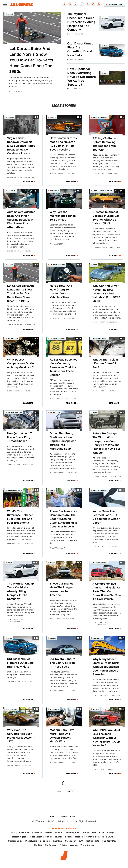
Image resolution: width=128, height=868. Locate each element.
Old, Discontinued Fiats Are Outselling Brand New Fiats (80, 49)
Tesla (106, 18)
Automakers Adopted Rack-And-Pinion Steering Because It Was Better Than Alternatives (21, 220)
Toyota (53, 638)
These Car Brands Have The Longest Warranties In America (62, 589)
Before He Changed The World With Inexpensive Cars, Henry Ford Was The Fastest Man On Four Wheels (106, 443)
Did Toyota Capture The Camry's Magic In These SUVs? (62, 663)
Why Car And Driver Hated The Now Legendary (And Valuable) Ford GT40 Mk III (106, 293)
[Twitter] (82, 4)
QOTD (106, 73)
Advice (53, 490)
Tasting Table (92, 841)
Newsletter (114, 4)
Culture (11, 117)
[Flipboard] (76, 4)
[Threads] (88, 4)
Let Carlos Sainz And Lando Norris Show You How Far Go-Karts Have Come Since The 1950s (31, 60)
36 (80, 339)
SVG (81, 841)
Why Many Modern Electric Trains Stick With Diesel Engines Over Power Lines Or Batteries (106, 667)
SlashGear (70, 841)
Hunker (49, 837)
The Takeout (51, 845)
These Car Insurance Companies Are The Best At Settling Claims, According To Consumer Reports (64, 519)
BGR (13, 833)
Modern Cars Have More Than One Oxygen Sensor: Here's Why (62, 736)
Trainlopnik (98, 638)
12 (123, 709)
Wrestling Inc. (87, 845)
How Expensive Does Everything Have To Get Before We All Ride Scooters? (82, 77)
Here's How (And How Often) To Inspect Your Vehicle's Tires (61, 291)
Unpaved (96, 709)
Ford (95, 265)
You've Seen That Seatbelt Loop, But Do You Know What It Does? (106, 517)
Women (74, 845)
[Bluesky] (70, 4)
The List (38, 845)
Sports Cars (13, 709)
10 (123, 490)
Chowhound (24, 833)
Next (69, 792)
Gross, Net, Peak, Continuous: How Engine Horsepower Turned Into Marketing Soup (63, 441)
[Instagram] (93, 4)
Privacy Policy (69, 816)
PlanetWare (31, 841)
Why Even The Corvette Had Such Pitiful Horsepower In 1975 (21, 736)
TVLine (64, 845)
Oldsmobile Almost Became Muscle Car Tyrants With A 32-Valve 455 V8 (106, 218)
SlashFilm (57, 841)
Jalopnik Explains (100, 117)
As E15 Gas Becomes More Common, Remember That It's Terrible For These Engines (64, 367)
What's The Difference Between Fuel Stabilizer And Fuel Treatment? (20, 517)
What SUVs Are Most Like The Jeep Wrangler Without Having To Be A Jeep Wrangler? (106, 738)
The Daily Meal (110, 841)
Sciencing (45, 841)
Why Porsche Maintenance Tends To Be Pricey (63, 216)
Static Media (47, 821)
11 (123, 265)
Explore (48, 833)
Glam (102, 833)
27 (123, 638)
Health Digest (19, 837)
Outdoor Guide (15, 841)
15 (37, 709)
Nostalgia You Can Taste (103, 191)
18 (37, 638)
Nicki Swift (108, 837)
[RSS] (99, 4)
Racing (10, 14)
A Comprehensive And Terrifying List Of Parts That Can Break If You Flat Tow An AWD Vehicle (107, 591)
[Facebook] (65, 4)
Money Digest (93, 837)
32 (37, 563)
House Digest (35, 837)
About (53, 816)
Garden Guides (89, 833)
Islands (59, 837)
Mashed (79, 837)
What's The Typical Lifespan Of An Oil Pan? (105, 363)
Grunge (111, 833)
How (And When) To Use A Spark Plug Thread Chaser (20, 437)
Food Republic (72, 833)
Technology (55, 412)
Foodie (58, 833)
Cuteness (37, 833)
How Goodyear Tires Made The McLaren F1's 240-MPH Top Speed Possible (63, 144)
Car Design (12, 191)
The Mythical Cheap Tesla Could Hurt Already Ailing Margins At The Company (81, 22)
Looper (69, 837)
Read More (28, 182)
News (106, 46)
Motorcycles (13, 338)
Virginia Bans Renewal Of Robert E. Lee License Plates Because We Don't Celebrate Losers (21, 146)
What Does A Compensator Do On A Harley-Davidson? (20, 363)
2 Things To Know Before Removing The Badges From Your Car (104, 144)
